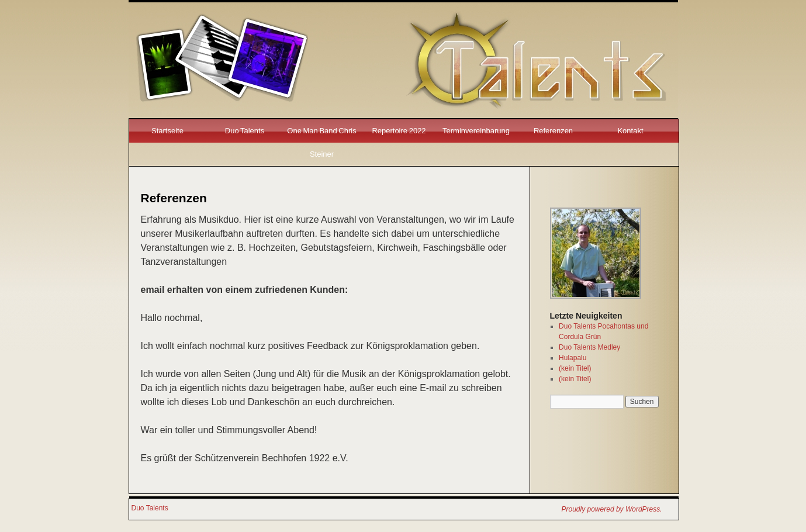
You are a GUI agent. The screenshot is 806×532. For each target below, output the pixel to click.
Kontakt (630, 131)
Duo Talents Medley (589, 347)
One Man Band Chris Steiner (321, 142)
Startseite (167, 131)
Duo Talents (245, 131)
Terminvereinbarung (476, 131)
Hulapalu (572, 358)
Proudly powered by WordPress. (612, 509)
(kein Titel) (575, 368)
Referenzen (553, 131)
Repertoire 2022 (399, 131)
